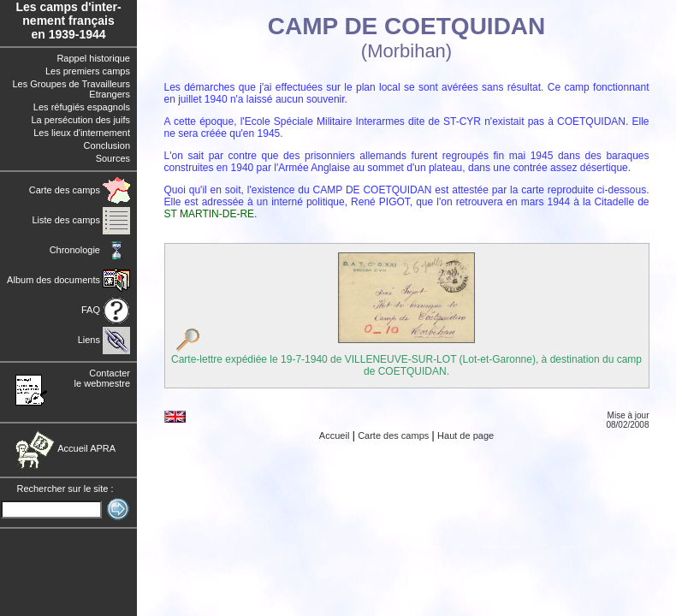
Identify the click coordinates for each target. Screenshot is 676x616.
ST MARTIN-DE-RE (210, 214)
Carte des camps (80, 190)
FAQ (106, 310)
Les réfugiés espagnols (82, 107)
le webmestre (102, 383)
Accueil (334, 435)
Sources (113, 158)
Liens (104, 340)
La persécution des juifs (80, 120)
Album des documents (68, 280)
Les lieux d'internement (82, 133)
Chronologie (90, 250)
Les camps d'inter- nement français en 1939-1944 (68, 21)
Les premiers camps (88, 71)
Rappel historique (93, 58)
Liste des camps (81, 220)
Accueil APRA (65, 448)
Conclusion (107, 145)
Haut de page (465, 435)
